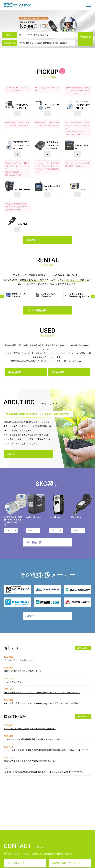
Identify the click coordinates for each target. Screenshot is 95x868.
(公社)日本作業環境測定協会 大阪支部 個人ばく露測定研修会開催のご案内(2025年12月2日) (44, 772)
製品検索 (32, 240)
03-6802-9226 (67, 828)
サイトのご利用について (46, 864)
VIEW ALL (82, 648)
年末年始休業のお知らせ (15, 682)
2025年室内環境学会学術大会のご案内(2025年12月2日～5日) (30, 761)
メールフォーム (16, 828)
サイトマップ (85, 864)
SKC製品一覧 (34, 542)
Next (93, 296)
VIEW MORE (86, 37)
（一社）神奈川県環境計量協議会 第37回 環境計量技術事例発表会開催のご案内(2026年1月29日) (46, 750)
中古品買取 (58, 372)
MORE (11, 454)
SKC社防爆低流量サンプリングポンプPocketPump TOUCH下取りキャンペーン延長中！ (42, 693)
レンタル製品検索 (36, 310)
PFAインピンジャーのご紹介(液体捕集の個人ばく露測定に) (43, 43)
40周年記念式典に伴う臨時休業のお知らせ (22, 671)
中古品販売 (14, 372)
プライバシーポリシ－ (68, 864)
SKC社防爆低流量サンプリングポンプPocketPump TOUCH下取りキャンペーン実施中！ (42, 703)
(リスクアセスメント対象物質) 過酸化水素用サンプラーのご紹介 (32, 739)
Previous (2, 296)
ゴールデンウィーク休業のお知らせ (34, 35)
